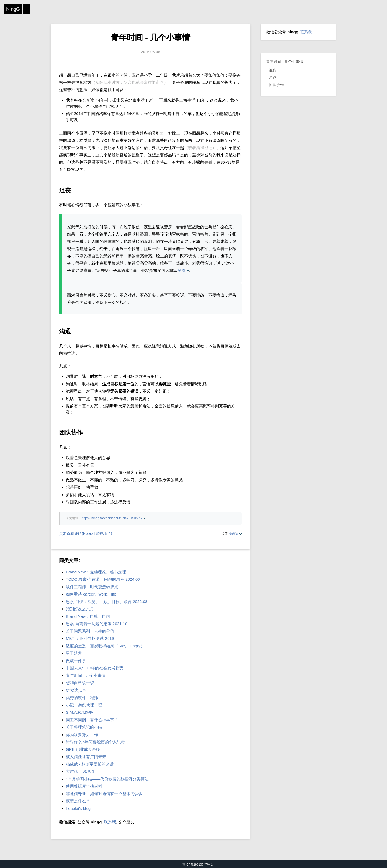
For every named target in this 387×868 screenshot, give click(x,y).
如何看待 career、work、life (91, 594)
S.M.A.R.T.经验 (80, 712)
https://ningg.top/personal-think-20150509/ (112, 518)
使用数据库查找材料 (84, 786)
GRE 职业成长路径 (83, 749)
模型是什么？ (78, 801)
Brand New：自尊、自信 (88, 616)
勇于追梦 (74, 653)
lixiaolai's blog (78, 808)
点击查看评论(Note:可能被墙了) (86, 533)
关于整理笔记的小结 (84, 727)
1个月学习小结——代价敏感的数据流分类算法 (107, 779)
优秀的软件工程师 (82, 697)
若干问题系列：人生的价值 (90, 631)
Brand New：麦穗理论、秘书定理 (96, 572)
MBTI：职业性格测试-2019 (90, 638)
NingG (13, 9)
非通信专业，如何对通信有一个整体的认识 (104, 794)
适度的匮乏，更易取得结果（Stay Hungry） (105, 646)
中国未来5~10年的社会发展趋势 (95, 668)
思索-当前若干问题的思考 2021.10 (96, 624)
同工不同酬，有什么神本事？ (92, 720)
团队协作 (276, 85)
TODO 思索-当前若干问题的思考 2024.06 (103, 579)
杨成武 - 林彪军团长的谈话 (90, 764)
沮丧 (273, 70)
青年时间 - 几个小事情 (151, 37)
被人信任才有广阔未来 (86, 757)
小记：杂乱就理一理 (84, 705)
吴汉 (181, 270)
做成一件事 (76, 661)
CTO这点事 (76, 690)
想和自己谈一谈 (80, 683)
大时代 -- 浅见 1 (80, 771)
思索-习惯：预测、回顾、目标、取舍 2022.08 (107, 602)
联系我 (234, 533)
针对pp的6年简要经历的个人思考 (95, 742)
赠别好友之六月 (80, 609)
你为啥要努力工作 (82, 735)
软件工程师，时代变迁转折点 (92, 587)
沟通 (273, 77)
